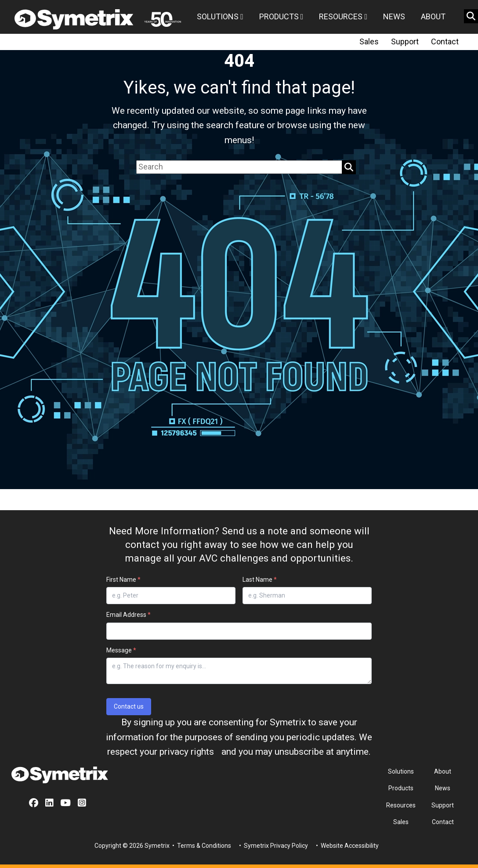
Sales (369, 41)
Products (281, 16)
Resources (343, 16)
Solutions (220, 16)
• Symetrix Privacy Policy (273, 846)
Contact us (129, 706)
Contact (445, 41)
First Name (123, 580)
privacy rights (187, 752)
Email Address (129, 615)
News (394, 16)
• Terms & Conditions (201, 846)
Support (405, 41)
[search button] (471, 16)
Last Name (260, 580)
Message (121, 650)
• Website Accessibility (347, 846)
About (433, 16)
